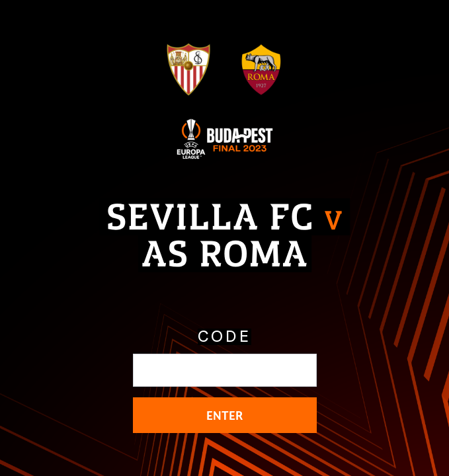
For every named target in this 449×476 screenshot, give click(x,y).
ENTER (224, 415)
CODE (224, 337)
